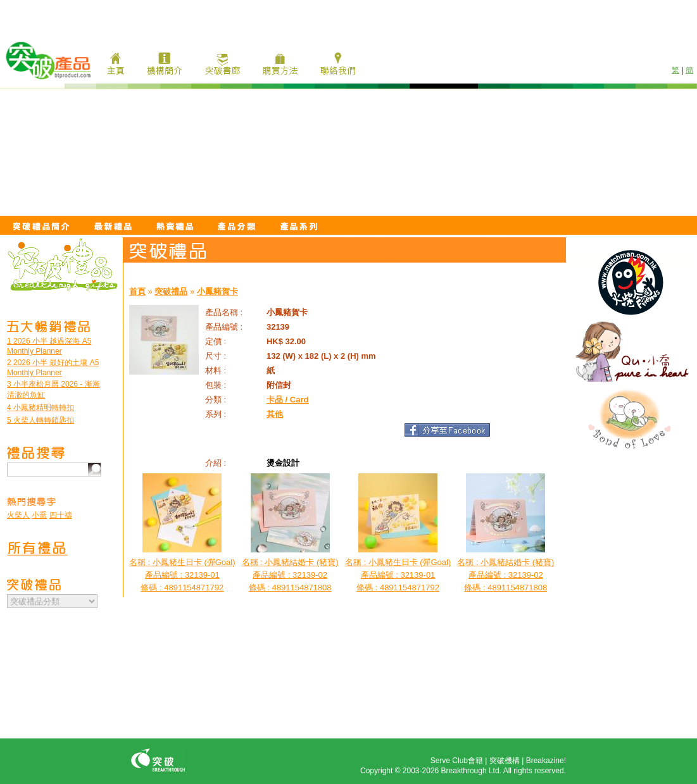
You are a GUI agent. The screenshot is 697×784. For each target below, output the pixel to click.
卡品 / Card (287, 400)
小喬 (39, 515)
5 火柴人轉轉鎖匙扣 (41, 420)
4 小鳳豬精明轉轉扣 (41, 408)
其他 (275, 414)
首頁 (137, 291)
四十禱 (61, 515)
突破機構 (505, 761)
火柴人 (18, 515)
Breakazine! (546, 761)
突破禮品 (171, 291)
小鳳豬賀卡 (217, 291)
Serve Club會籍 (457, 761)
